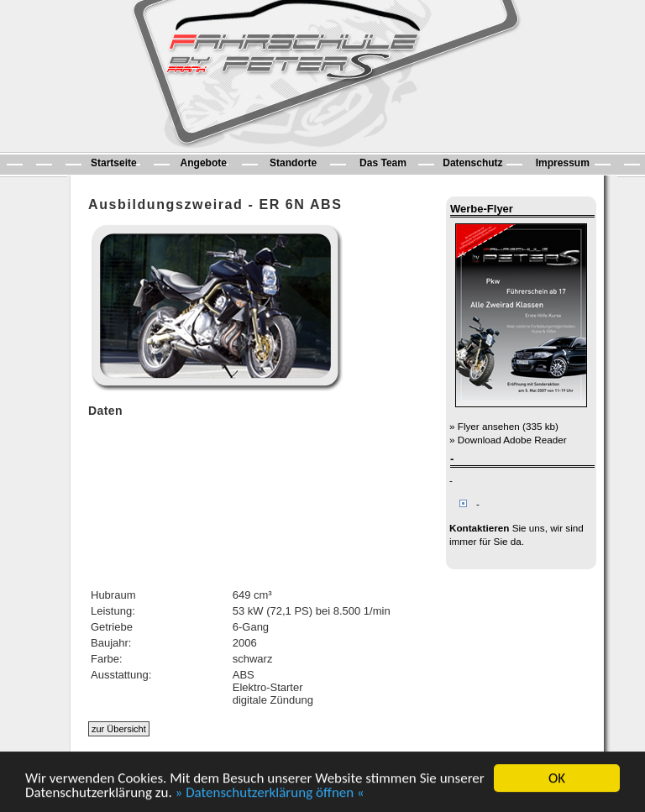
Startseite (114, 163)
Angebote (204, 163)
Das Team (383, 163)
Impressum (563, 163)
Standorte (293, 163)
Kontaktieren (479, 528)
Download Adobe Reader (512, 440)
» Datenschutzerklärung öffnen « (270, 793)
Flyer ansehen (489, 426)
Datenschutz (472, 163)
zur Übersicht (119, 729)
